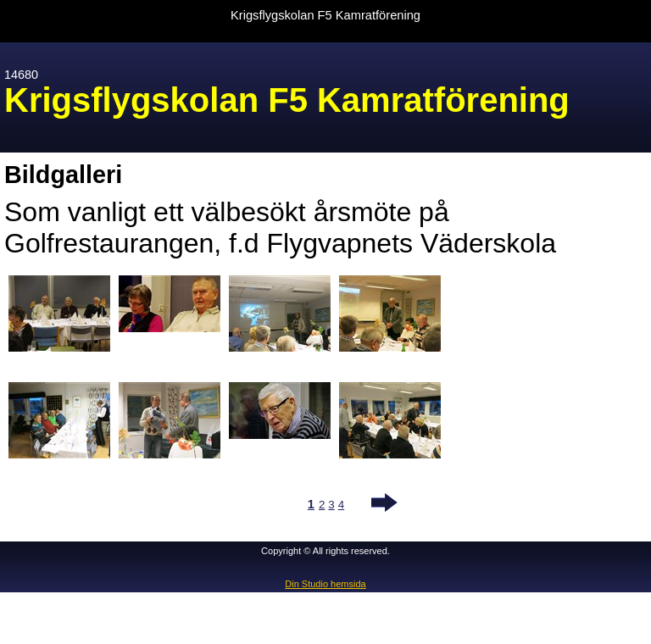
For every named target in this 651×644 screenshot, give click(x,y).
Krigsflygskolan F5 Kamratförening (325, 15)
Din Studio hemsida (325, 584)
